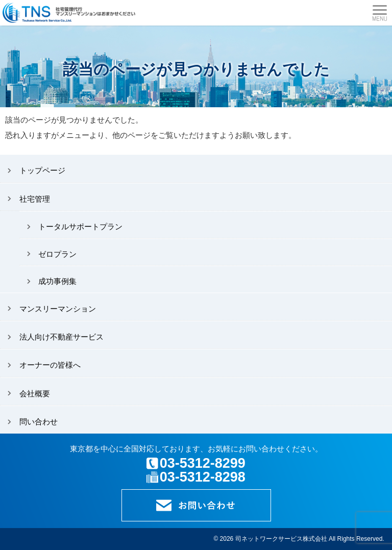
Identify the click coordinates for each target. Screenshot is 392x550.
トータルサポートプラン (80, 226)
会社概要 (35, 393)
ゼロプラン (57, 254)
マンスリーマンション (58, 309)
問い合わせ (39, 422)
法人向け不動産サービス (62, 337)
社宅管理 (35, 199)
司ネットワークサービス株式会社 (281, 539)
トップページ (42, 170)
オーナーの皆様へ (50, 365)
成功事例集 (57, 281)
